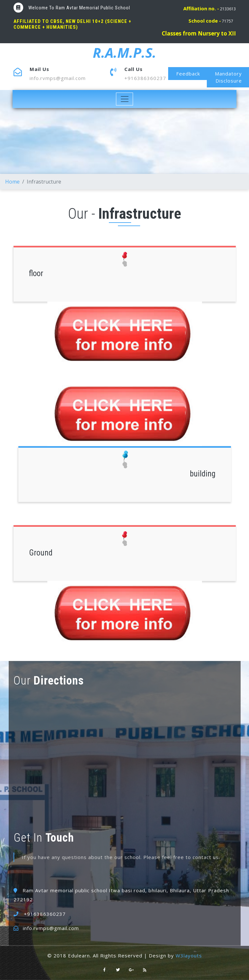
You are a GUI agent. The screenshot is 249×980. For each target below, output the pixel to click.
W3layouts (189, 955)
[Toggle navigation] (124, 99)
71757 (211, 21)
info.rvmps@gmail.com (58, 78)
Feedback (188, 74)
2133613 (210, 9)
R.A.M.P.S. (124, 53)
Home (12, 182)
